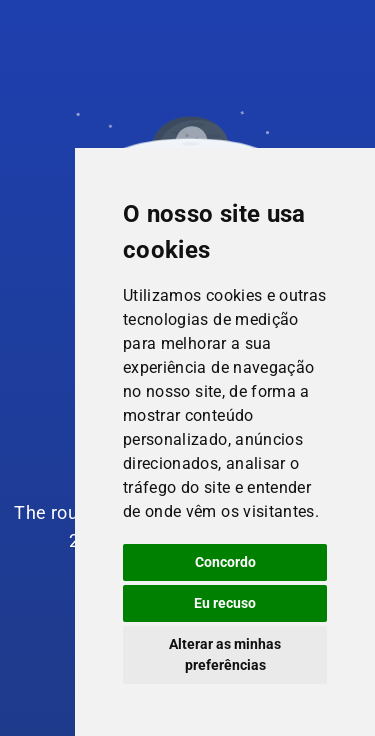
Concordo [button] (225, 562)
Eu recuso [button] (225, 603)
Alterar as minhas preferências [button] (225, 654)
